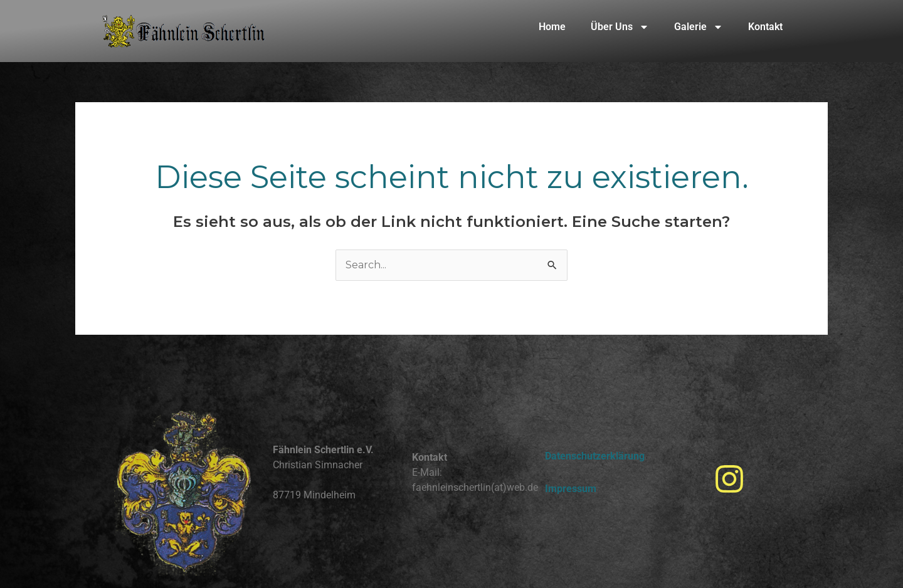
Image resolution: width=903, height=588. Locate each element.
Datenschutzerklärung (595, 456)
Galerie (699, 27)
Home (552, 27)
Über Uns (620, 27)
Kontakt (765, 27)
